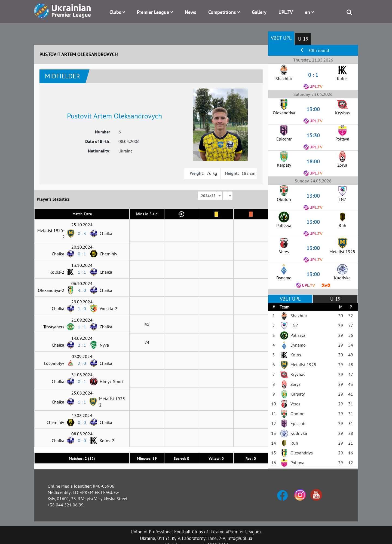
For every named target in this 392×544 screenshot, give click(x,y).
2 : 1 (82, 345)
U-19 (303, 39)
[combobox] (210, 196)
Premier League (153, 12)
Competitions (222, 12)
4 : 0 (82, 290)
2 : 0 (82, 363)
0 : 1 (82, 254)
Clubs (115, 12)
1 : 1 (82, 272)
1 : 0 (82, 308)
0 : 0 (82, 422)
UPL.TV (286, 12)
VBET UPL (281, 38)
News (191, 12)
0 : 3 (82, 233)
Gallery (259, 12)
